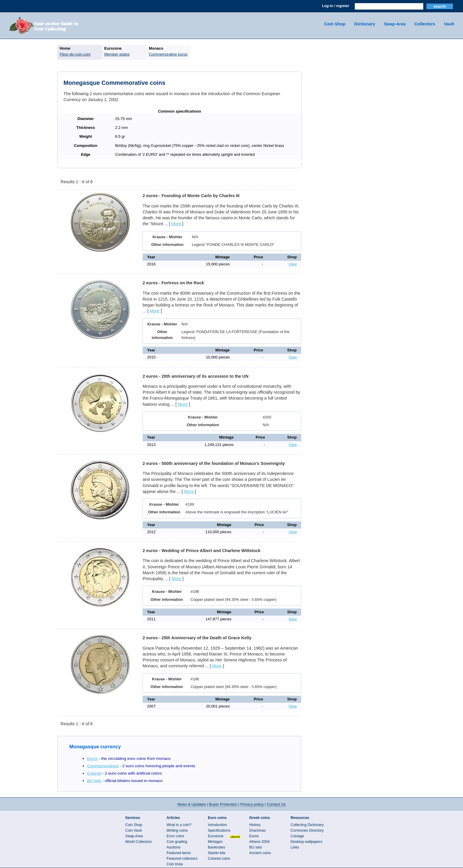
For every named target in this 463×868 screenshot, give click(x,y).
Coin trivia (175, 864)
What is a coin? (179, 825)
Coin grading (177, 842)
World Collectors (138, 842)
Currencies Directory (307, 830)
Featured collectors (182, 859)
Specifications (219, 830)
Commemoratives (103, 766)
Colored (94, 773)
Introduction (217, 825)
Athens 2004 (259, 842)
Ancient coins (260, 853)
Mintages (215, 842)
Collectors (425, 24)
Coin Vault (133, 830)
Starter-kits (217, 853)
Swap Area (395, 24)
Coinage (297, 836)
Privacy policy (252, 804)
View (293, 264)
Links (295, 847)
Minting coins (177, 830)
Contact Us (276, 804)
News (191, 804)
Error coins (175, 836)
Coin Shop (335, 24)
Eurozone (216, 836)
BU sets (94, 781)
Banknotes (216, 847)
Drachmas (257, 830)
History (255, 825)
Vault (449, 24)
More (176, 224)
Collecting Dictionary (307, 825)
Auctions (173, 847)
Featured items (179, 853)
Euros (92, 759)
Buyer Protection (223, 804)
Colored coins (219, 859)
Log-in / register (335, 6)
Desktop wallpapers (306, 842)
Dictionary (365, 24)
